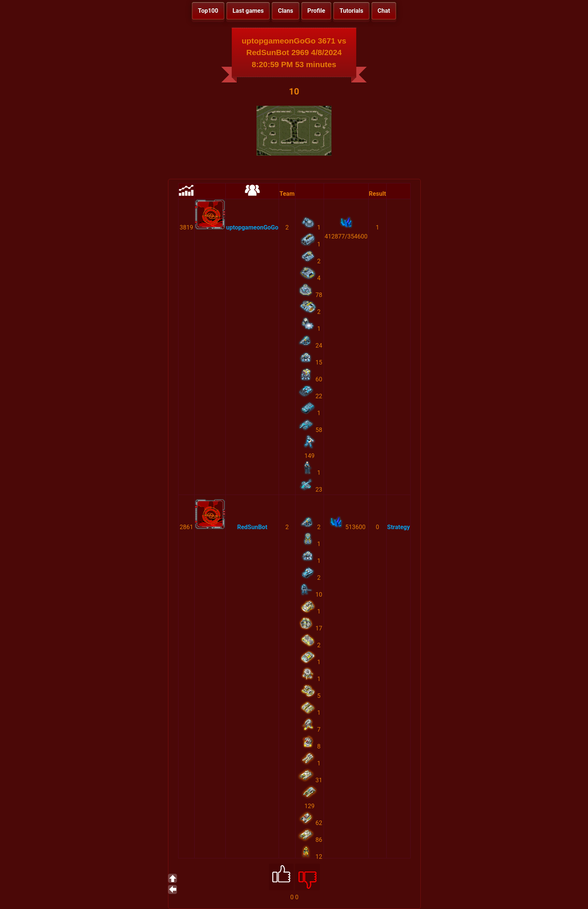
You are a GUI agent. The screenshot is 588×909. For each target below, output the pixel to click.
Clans (285, 11)
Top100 (208, 11)
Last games (248, 11)
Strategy (398, 527)
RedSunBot (252, 527)
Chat (384, 11)
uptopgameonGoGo (252, 227)
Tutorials (351, 11)
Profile (316, 11)
